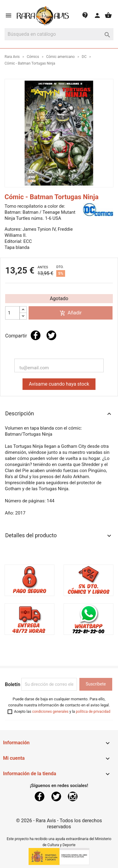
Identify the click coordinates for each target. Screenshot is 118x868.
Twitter (56, 796)
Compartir (36, 335)
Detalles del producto (59, 536)
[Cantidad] (12, 313)
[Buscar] (59, 34)
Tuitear (51, 335)
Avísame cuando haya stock (59, 384)
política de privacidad (93, 712)
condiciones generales (50, 712)
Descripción (59, 414)
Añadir (71, 313)
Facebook (40, 796)
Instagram (73, 796)
